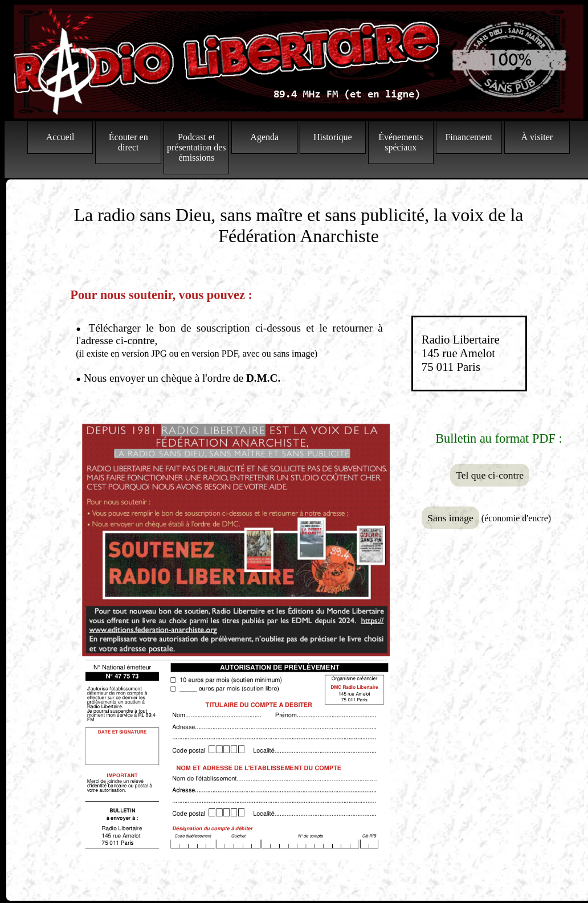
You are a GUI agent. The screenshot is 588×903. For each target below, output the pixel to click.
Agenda (264, 137)
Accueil (60, 137)
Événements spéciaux (401, 142)
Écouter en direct (128, 142)
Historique (333, 137)
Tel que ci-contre (490, 475)
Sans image (450, 518)
